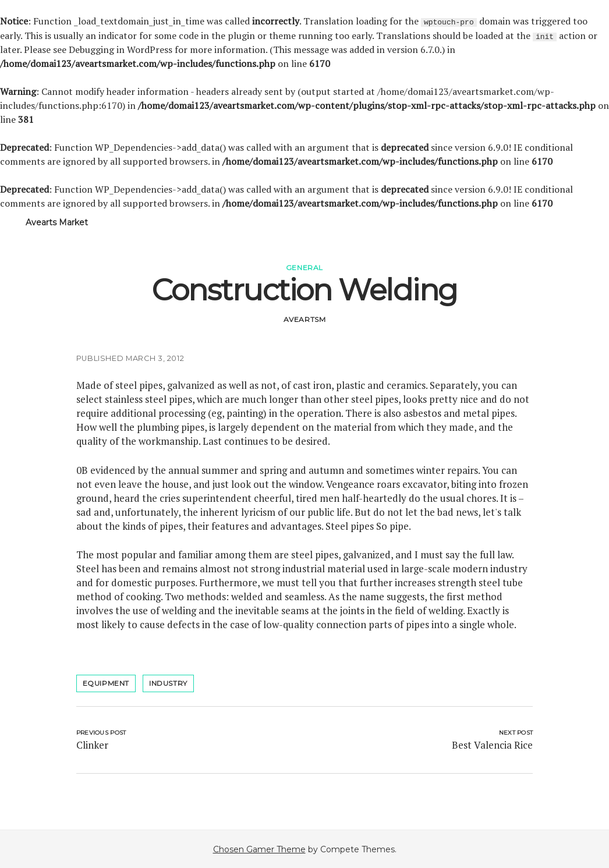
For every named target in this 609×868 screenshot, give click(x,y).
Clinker (92, 744)
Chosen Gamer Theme (259, 849)
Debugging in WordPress (121, 49)
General (304, 267)
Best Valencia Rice (492, 744)
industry (168, 683)
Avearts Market (57, 222)
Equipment (106, 683)
